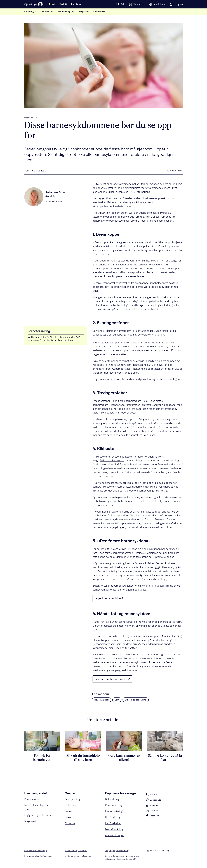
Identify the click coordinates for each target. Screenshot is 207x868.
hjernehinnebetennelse (118, 206)
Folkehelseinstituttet (112, 461)
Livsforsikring (113, 823)
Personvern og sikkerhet (76, 851)
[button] (120, 4)
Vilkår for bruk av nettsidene (78, 856)
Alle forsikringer (114, 835)
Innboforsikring (114, 811)
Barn (38, 117)
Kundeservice (32, 799)
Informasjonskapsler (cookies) (38, 856)
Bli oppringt (153, 800)
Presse (69, 811)
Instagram (152, 806)
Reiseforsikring (114, 805)
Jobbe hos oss (73, 805)
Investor (70, 817)
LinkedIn (152, 811)
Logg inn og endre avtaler (39, 815)
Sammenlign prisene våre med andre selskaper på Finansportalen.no (122, 857)
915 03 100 (153, 795)
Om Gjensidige (73, 799)
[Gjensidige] (34, 4)
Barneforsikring (114, 829)
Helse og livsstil (102, 700)
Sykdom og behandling (136, 700)
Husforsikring (113, 817)
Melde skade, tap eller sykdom (37, 807)
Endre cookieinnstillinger (36, 851)
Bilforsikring (112, 799)
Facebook (152, 816)
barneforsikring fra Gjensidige (46, 337)
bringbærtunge (115, 365)
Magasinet (29, 117)
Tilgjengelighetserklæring (117, 851)
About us (70, 823)
